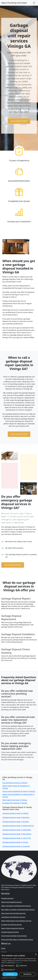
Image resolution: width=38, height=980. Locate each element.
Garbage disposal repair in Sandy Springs (18, 826)
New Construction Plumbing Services (13, 913)
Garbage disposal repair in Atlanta (15, 813)
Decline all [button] (28, 974)
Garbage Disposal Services (10, 932)
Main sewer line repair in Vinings (15, 800)
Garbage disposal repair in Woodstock (17, 834)
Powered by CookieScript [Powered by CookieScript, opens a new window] (9, 978)
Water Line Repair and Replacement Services (16, 906)
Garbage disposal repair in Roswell (16, 822)
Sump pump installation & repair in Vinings (19, 791)
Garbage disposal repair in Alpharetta (17, 830)
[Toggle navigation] (34, 3)
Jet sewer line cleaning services (11, 925)
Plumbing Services (7, 898)
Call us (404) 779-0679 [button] (19, 121)
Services (4, 952)
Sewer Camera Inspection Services (13, 928)
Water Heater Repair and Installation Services (16, 921)
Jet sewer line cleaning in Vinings (15, 803)
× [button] (36, 954)
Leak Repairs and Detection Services (13, 917)
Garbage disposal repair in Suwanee (16, 846)
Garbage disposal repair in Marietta (16, 817)
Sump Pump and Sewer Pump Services (14, 936)
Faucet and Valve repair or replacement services (17, 939)
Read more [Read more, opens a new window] (19, 963)
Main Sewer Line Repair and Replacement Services (18, 910)
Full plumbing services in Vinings (15, 783)
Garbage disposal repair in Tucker (15, 842)
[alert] (19, 966)
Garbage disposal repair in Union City (17, 838)
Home (3, 948)
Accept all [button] (10, 974)
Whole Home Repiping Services (12, 902)
